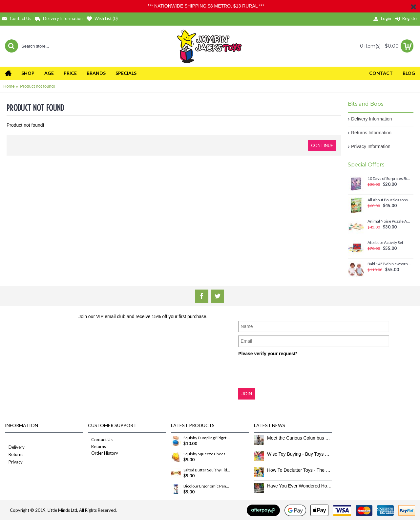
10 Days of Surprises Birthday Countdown (389, 179)
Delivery (15, 448)
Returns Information (371, 133)
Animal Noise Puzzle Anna (389, 221)
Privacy (14, 462)
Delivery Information (372, 119)
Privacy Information (371, 146)
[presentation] (288, 372)
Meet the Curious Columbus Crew (300, 438)
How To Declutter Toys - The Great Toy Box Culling (300, 470)
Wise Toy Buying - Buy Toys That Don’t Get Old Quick (300, 454)
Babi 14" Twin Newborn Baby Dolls (389, 264)
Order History (103, 453)
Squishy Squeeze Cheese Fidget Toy (207, 454)
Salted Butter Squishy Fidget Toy (207, 470)
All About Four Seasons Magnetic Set (389, 200)
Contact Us (100, 440)
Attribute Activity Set (385, 243)
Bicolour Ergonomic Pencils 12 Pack (207, 486)
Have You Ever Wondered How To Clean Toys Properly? (300, 486)
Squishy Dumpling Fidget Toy (207, 438)
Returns (14, 455)
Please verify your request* (268, 354)
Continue (322, 145)
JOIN (247, 394)
